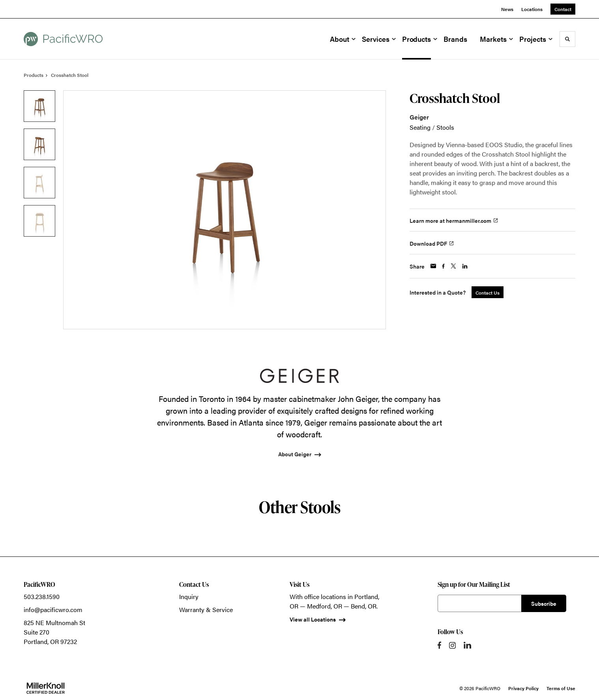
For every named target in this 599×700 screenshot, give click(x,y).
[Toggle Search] (567, 39)
